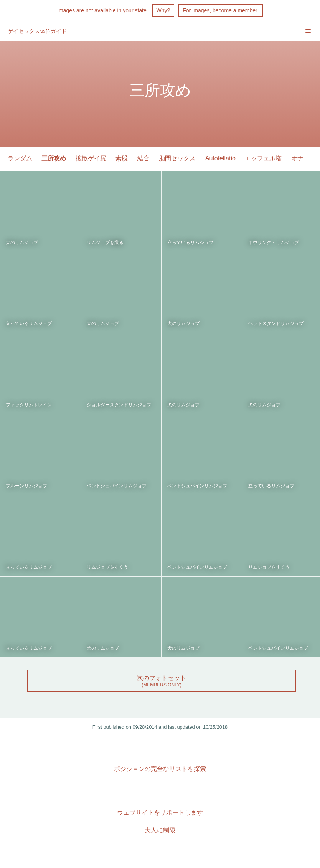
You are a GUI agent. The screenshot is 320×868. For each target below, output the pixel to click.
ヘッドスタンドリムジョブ (276, 323)
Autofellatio (220, 158)
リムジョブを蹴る (105, 243)
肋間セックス (177, 158)
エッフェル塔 (263, 158)
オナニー (304, 158)
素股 (122, 158)
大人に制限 (160, 830)
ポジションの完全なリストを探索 (160, 769)
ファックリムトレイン (29, 405)
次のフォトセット (162, 678)
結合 (144, 158)
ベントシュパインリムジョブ (117, 486)
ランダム (20, 158)
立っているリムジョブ (190, 243)
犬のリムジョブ (22, 243)
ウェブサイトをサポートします (160, 813)
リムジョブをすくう (107, 567)
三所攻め (54, 158)
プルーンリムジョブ (26, 486)
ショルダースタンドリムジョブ (119, 405)
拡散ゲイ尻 (91, 158)
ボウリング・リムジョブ (274, 243)
